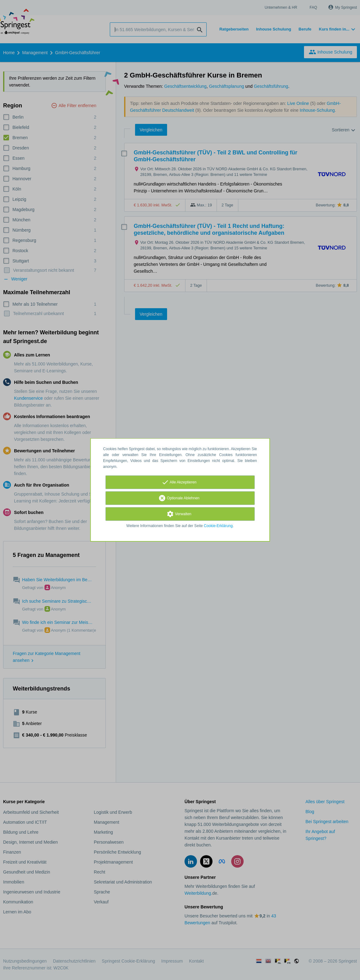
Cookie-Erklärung (218, 526)
